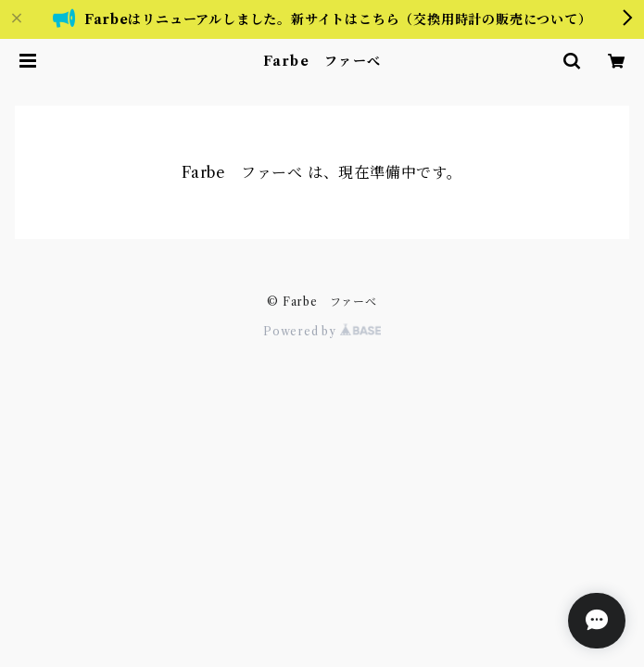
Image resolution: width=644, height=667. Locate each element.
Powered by (322, 331)
